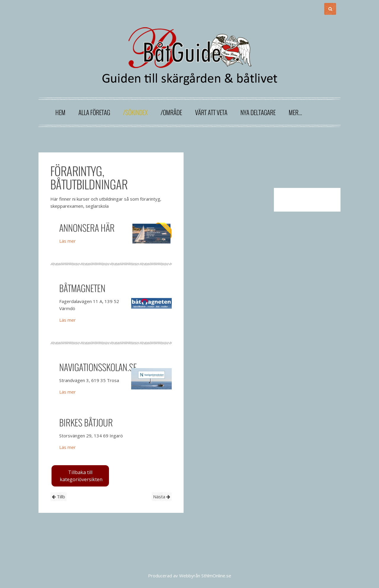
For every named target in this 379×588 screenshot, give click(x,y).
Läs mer (68, 241)
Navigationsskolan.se (98, 367)
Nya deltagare (258, 112)
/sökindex (135, 112)
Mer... (295, 112)
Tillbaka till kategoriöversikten (81, 476)
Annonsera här (87, 228)
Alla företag (94, 112)
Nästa (162, 497)
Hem (60, 112)
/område (171, 112)
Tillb (58, 497)
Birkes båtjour (86, 422)
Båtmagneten (82, 288)
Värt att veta (211, 112)
